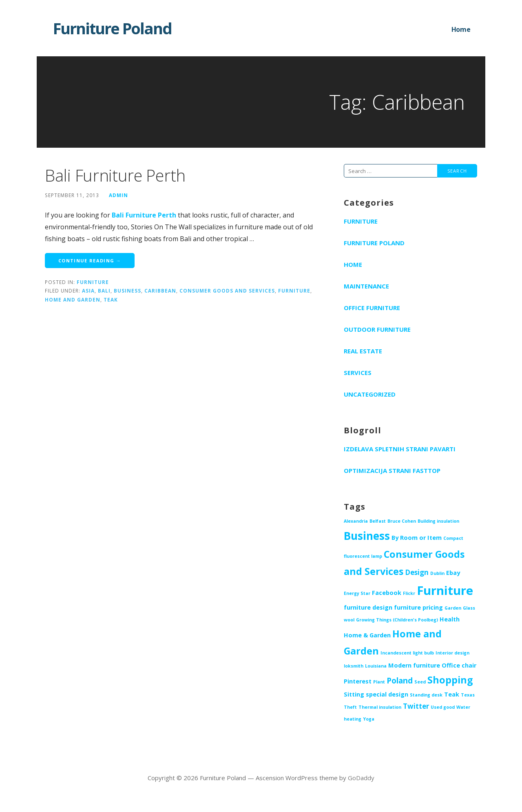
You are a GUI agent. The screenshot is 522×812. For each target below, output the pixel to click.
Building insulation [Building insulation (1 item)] (438, 521)
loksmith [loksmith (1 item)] (354, 666)
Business (127, 291)
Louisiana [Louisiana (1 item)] (376, 666)
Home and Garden (73, 300)
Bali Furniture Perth (115, 175)
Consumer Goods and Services (227, 291)
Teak (111, 300)
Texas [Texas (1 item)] (468, 695)
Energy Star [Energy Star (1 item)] (357, 593)
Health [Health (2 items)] (450, 619)
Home (461, 29)
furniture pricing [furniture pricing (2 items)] (418, 607)
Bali (104, 291)
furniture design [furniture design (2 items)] (368, 607)
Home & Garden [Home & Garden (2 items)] (367, 635)
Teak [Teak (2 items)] (452, 694)
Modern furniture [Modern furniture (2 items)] (414, 665)
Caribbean (160, 291)
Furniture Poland (112, 28)
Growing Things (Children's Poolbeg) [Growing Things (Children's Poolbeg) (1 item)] (397, 620)
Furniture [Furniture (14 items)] (445, 590)
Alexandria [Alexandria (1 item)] (356, 521)
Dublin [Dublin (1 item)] (437, 573)
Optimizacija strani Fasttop (392, 470)
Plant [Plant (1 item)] (379, 682)
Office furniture (372, 308)
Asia (88, 291)
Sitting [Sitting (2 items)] (354, 694)
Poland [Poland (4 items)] (400, 681)
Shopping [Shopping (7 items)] (450, 680)
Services (358, 373)
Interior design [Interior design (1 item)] (452, 653)
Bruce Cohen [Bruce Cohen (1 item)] (402, 521)
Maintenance (366, 286)
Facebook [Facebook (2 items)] (387, 593)
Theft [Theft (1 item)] (350, 707)
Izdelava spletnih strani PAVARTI (400, 449)
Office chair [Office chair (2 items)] (459, 665)
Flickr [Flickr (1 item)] (409, 593)
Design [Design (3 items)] (417, 572)
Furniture (93, 282)
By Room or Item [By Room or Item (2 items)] (417, 538)
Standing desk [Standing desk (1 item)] (426, 695)
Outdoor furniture (377, 329)
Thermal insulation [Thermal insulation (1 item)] (380, 707)
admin (118, 195)
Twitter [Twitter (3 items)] (416, 706)
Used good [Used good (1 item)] (443, 707)
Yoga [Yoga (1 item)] (369, 719)
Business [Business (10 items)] (367, 536)
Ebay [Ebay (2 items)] (453, 573)
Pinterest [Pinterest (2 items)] (358, 681)
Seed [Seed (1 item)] (420, 682)
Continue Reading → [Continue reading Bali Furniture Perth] (90, 261)
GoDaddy (361, 778)
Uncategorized (370, 394)
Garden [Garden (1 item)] (453, 608)
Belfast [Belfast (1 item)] (378, 521)
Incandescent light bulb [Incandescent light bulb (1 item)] (407, 653)
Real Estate (363, 351)
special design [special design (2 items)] (387, 694)
